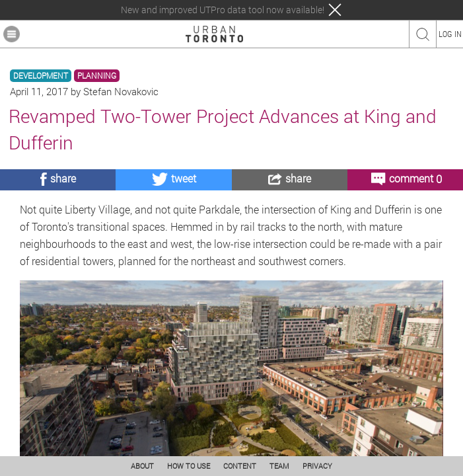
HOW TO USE (189, 466)
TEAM (279, 466)
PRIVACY (317, 466)
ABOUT (142, 466)
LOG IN (450, 34)
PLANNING (97, 76)
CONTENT (240, 466)
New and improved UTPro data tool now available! (223, 10)
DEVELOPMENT (41, 76)
